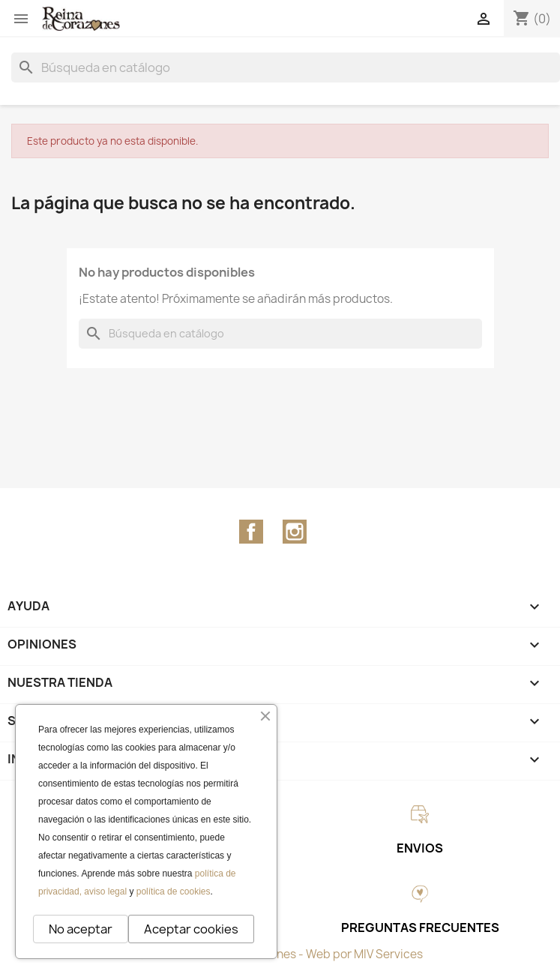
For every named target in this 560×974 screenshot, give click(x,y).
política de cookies (174, 892)
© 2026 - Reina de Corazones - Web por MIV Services (280, 954)
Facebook (251, 532)
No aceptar (81, 929)
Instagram (295, 532)
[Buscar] (286, 67)
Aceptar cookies (191, 929)
